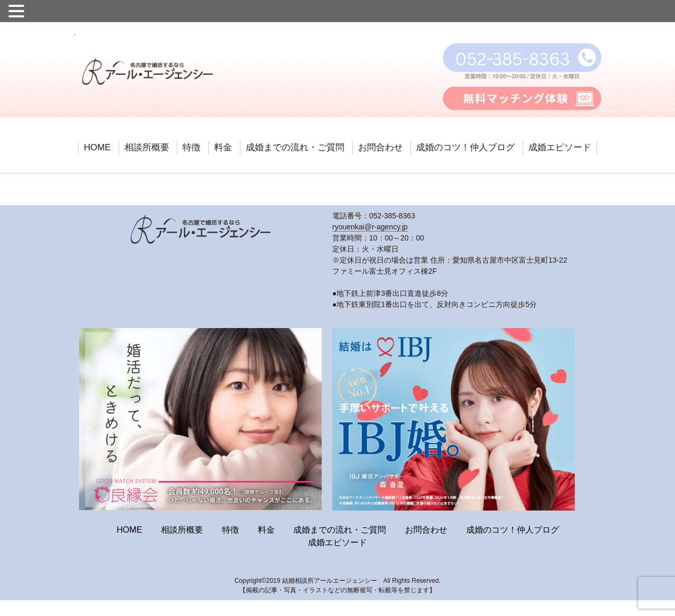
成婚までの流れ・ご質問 (295, 147)
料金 (223, 147)
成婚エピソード (560, 147)
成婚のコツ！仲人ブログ (465, 147)
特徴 (191, 147)
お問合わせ (380, 147)
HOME (97, 147)
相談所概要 (147, 147)
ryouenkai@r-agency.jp (370, 227)
